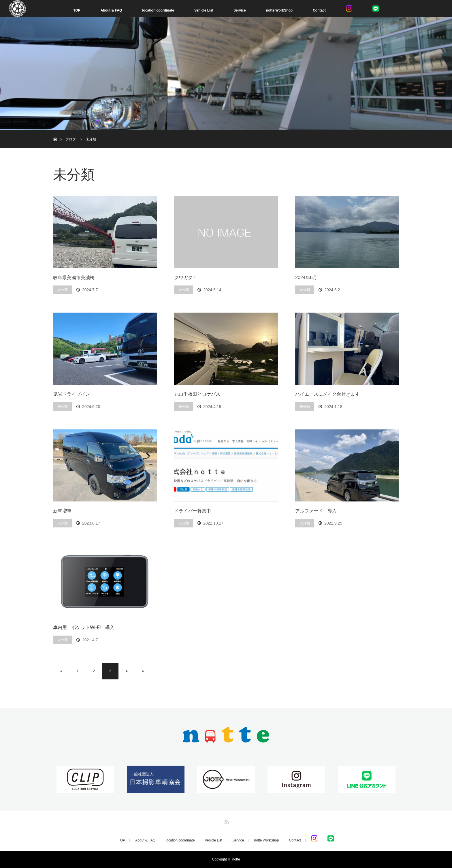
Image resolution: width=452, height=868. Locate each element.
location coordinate (158, 10)
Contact (319, 10)
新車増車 (62, 511)
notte (236, 859)
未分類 (63, 290)
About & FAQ (111, 10)
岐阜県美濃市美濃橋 (74, 278)
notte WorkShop (279, 10)
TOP (77, 10)
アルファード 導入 (316, 511)
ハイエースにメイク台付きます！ (330, 394)
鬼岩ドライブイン (71, 394)
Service (240, 10)
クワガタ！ (186, 278)
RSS (226, 821)
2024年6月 (306, 278)
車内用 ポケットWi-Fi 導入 (84, 627)
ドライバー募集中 (193, 511)
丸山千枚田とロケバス (197, 394)
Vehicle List (204, 10)
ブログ (71, 139)
